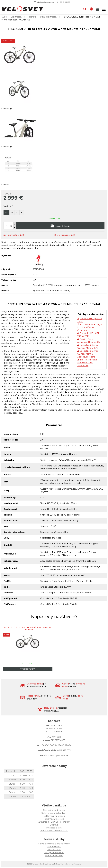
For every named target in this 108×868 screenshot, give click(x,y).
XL (6, 213)
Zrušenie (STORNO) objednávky (54, 822)
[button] (85, 9)
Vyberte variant (28, 669)
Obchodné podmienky (54, 810)
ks (11, 226)
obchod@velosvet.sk (45, 2)
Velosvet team (54, 850)
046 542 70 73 (49, 745)
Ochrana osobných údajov (54, 813)
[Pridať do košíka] (60, 226)
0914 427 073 (64, 750)
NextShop (43, 864)
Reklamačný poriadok (54, 816)
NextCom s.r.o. (76, 864)
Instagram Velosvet (54, 853)
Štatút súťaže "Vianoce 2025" (54, 831)
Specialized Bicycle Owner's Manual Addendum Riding (88, 354)
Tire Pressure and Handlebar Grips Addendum (87, 363)
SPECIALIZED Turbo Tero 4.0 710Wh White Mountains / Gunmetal (28, 628)
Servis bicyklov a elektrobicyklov (54, 844)
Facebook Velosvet (54, 856)
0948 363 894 (66, 2)
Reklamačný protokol (54, 819)
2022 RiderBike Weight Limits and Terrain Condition (90, 327)
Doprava (54, 825)
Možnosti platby (54, 828)
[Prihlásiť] (91, 9)
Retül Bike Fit (54, 847)
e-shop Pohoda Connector (58, 864)
